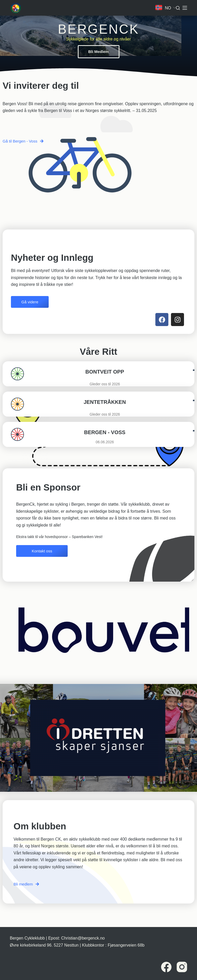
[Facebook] (166, 967)
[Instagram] (182, 967)
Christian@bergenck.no (83, 938)
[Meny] (185, 8)
